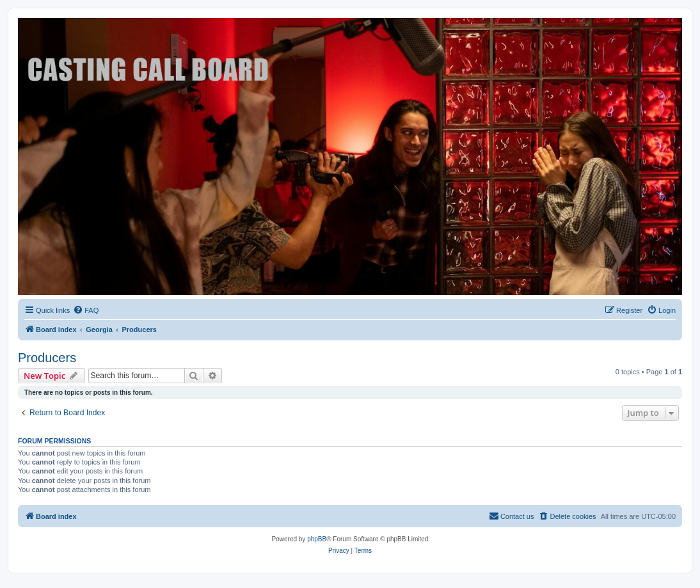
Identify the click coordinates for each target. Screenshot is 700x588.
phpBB (317, 539)
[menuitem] (86, 310)
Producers (47, 358)
